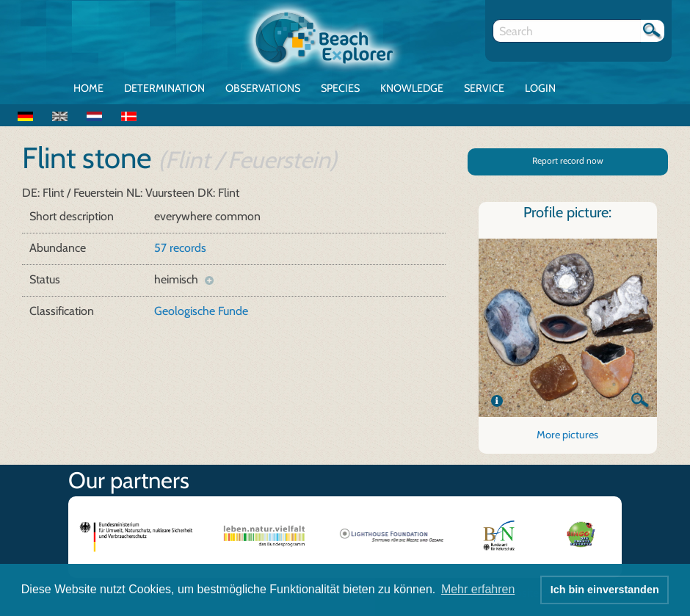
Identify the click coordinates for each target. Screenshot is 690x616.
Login (540, 88)
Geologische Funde (201, 311)
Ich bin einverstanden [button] (605, 590)
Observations (263, 88)
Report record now (568, 160)
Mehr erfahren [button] (478, 589)
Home (88, 88)
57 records (180, 248)
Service (484, 88)
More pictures (567, 435)
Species (340, 88)
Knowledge (412, 88)
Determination (164, 88)
